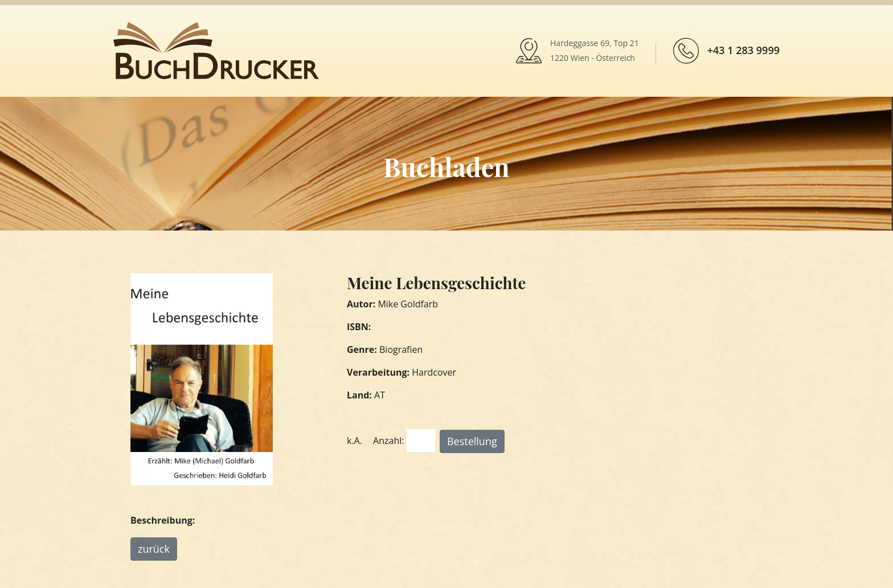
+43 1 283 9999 (744, 50)
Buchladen (446, 166)
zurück (154, 549)
